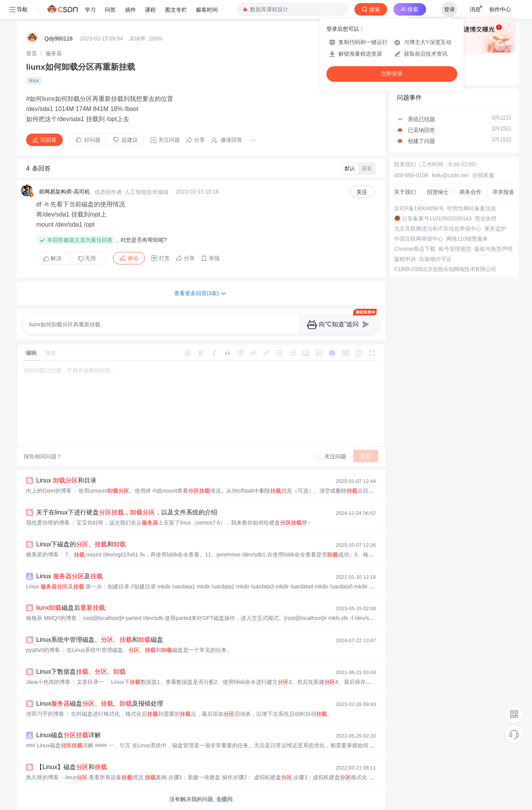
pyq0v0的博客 (43, 650)
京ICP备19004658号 (419, 208)
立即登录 (392, 74)
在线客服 (483, 175)
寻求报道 (503, 192)
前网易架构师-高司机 (64, 192)
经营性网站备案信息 (472, 208)
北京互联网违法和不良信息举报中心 (438, 229)
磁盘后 (71, 608)
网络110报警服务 (467, 239)
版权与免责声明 (493, 249)
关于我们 (405, 192)
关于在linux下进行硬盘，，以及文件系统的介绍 (127, 512)
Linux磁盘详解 (69, 735)
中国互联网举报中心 (419, 239)
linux (34, 81)
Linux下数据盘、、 (81, 672)
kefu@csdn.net (450, 175)
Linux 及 (70, 576)
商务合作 (470, 192)
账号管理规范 (455, 249)
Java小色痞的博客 (48, 682)
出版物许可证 (435, 259)
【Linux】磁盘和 (72, 767)
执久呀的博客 (42, 777)
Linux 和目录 (66, 480)
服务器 (54, 53)
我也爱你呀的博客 (48, 523)
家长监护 (495, 229)
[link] (32, 53)
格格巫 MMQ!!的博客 (51, 618)
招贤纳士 (438, 192)
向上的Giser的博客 (49, 491)
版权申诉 (405, 259)
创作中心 (500, 9)
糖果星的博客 (42, 555)
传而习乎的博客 (45, 714)
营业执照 (486, 218)
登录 (449, 9)
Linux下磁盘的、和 (81, 544)
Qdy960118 (58, 39)
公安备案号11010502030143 (437, 218)
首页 (32, 53)
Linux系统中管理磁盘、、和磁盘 (100, 640)
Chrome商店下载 (415, 249)
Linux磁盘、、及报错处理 (100, 703)
